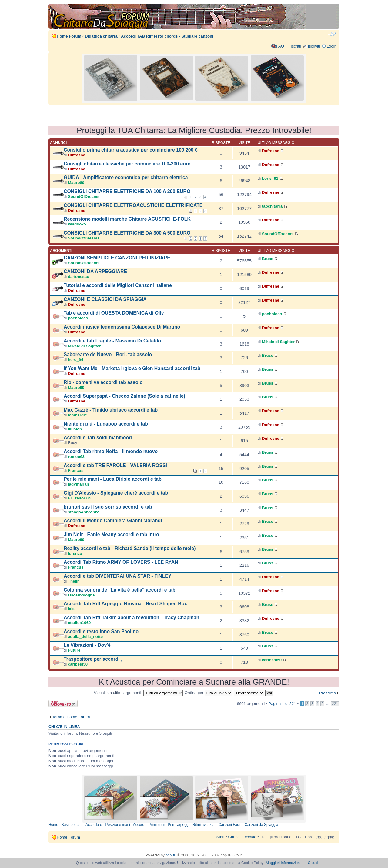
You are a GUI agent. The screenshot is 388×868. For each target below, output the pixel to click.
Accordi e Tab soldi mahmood (98, 437)
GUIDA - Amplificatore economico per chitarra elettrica (126, 177)
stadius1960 (79, 623)
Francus (76, 471)
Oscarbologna (81, 595)
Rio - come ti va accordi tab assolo (103, 382)
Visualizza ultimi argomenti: (138, 693)
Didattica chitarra (101, 36)
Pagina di (282, 704)
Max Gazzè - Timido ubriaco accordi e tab (111, 410)
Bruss (268, 259)
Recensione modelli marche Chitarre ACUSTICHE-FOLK (127, 219)
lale (71, 609)
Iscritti (296, 46)
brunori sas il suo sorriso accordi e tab (108, 507)
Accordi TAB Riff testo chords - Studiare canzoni (167, 36)
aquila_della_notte (85, 637)
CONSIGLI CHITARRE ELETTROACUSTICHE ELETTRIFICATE (133, 205)
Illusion (75, 429)
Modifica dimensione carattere (332, 34)
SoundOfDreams (84, 197)
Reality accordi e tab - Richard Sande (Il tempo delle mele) (130, 548)
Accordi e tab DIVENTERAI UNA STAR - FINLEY (117, 576)
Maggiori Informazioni (283, 863)
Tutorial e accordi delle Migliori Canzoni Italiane (118, 285)
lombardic (77, 415)
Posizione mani (117, 825)
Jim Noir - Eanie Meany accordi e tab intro (111, 534)
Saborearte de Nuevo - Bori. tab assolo (108, 354)
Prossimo (328, 693)
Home (53, 825)
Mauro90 (76, 387)
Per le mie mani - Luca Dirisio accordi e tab (113, 479)
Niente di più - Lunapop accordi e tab (106, 424)
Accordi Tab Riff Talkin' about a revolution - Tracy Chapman (131, 618)
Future (74, 650)
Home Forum (69, 36)
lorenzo (75, 554)
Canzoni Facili (230, 825)
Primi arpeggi (179, 825)
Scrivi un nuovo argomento (63, 704)
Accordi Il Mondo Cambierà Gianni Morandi (113, 521)
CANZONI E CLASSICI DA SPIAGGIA (105, 299)
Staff (221, 837)
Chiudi (313, 863)
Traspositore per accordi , (93, 659)
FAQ (280, 46)
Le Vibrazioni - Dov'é (87, 645)
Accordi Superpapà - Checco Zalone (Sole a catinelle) (124, 396)
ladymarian (79, 484)
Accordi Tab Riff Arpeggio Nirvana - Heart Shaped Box (125, 604)
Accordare (94, 825)
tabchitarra (272, 206)
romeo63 (76, 457)
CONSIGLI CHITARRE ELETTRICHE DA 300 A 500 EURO (127, 233)
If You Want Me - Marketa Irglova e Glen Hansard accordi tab (132, 368)
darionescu (79, 277)
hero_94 (76, 360)
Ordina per (209, 693)
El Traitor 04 (79, 498)
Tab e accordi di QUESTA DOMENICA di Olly (114, 313)
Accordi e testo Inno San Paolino (101, 631)
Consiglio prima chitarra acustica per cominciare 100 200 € (131, 150)
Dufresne (77, 155)
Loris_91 (270, 178)
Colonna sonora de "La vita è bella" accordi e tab (120, 590)
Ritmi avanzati (204, 825)
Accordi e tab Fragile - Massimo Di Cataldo (112, 341)
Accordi (139, 825)
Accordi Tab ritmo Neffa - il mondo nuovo (111, 451)
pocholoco (78, 318)
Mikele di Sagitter (84, 346)
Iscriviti (314, 46)
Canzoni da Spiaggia (261, 825)
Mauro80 (76, 183)
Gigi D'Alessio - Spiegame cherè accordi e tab (116, 493)
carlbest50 (78, 664)
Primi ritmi (157, 825)
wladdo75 (77, 224)
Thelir (73, 581)
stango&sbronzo (84, 512)
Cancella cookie (242, 837)
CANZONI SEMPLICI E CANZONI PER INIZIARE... (119, 258)
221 (335, 704)
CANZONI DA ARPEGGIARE (95, 271)
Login (332, 46)
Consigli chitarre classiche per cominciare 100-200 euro (127, 164)
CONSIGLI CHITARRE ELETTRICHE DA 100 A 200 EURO (127, 191)
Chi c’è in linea (64, 727)
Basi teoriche (72, 825)
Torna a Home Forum (71, 717)
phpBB (171, 855)
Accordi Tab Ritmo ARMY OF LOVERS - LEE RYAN (121, 562)
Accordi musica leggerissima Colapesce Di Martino (122, 327)
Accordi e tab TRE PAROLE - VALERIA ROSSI (115, 465)
